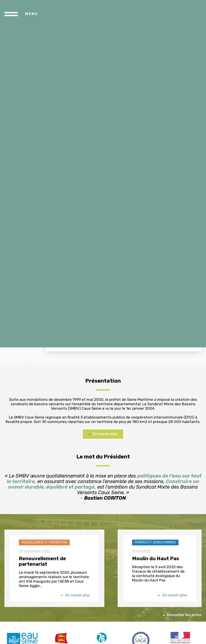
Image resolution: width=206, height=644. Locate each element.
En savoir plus (78, 595)
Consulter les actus (184, 615)
